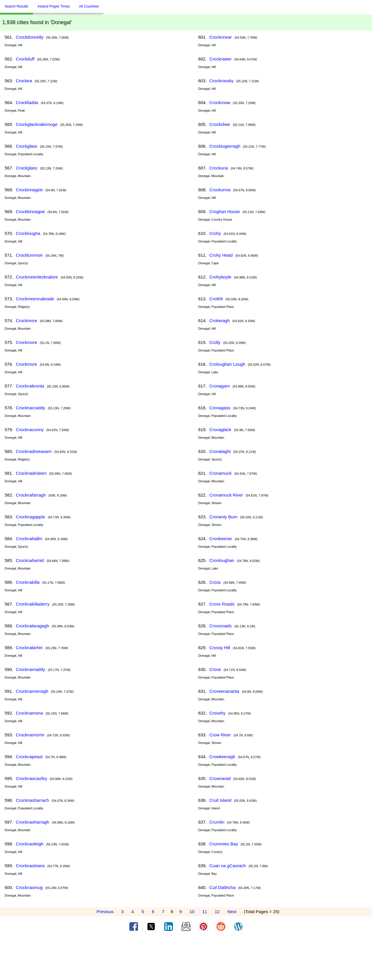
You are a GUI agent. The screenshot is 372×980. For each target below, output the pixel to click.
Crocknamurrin (30, 735)
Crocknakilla (28, 582)
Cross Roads (222, 604)
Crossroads (220, 626)
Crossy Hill (220, 648)
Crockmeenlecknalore (37, 277)
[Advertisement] (186, 958)
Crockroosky (221, 81)
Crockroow (220, 102)
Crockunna (220, 190)
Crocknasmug (29, 887)
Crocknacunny (30, 430)
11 (205, 912)
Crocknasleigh (29, 844)
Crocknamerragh (32, 691)
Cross (215, 582)
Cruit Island (220, 800)
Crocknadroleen (31, 473)
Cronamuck (220, 473)
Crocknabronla (30, 386)
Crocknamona (29, 713)
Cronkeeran (221, 539)
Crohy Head (221, 255)
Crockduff (25, 59)
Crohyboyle (220, 277)
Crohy (215, 233)
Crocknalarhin (29, 648)
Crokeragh (219, 321)
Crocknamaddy (30, 669)
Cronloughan (222, 560)
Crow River (220, 735)
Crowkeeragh (222, 757)
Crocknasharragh (32, 822)
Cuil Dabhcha (222, 887)
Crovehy (217, 713)
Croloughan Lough (227, 364)
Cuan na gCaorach (228, 866)
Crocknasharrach (32, 800)
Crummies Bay (223, 844)
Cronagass (220, 408)
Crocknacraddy (30, 408)
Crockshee (220, 124)
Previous (105, 912)
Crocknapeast (29, 757)
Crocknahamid (30, 560)
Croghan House (225, 211)
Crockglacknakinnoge (36, 124)
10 (192, 912)
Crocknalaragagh (32, 626)
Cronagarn (220, 386)
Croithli (216, 299)
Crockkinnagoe (30, 211)
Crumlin (217, 822)
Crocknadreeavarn (34, 451)
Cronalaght (220, 451)
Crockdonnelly (29, 37)
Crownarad (220, 778)
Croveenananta (224, 691)
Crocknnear (221, 37)
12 (217, 912)
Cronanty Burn (223, 517)
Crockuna (219, 168)
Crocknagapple (30, 517)
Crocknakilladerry (33, 604)
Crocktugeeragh (225, 146)
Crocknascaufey (31, 778)
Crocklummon (29, 255)
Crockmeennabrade (35, 299)
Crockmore (26, 321)
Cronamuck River (226, 495)
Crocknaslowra (30, 866)
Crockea (24, 81)
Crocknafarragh (31, 495)
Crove (215, 669)
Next (232, 912)
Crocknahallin (29, 539)
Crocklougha (28, 233)
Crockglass (26, 146)
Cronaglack (220, 430)
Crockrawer (220, 59)
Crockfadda (27, 102)
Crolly (215, 342)
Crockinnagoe (29, 190)
